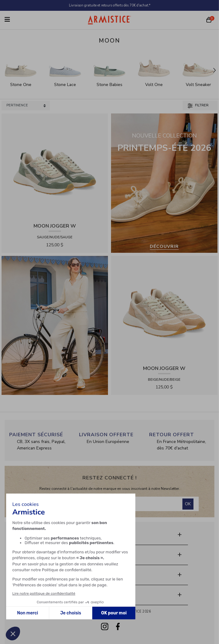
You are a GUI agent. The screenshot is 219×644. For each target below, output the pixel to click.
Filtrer (198, 105)
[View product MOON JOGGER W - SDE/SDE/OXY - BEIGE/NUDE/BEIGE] (164, 309)
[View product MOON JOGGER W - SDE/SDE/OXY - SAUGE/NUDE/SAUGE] (55, 166)
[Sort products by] (26, 106)
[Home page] (109, 20)
